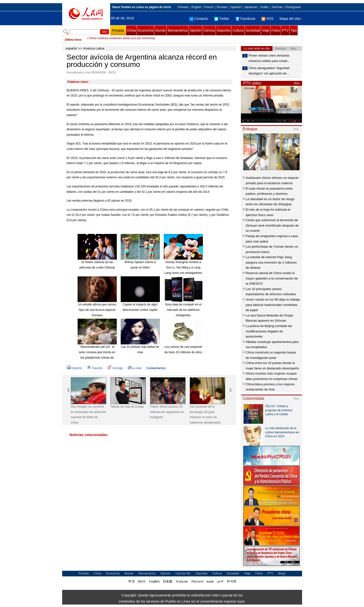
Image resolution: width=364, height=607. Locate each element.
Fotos (276, 30)
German (277, 7)
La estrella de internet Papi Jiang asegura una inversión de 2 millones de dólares (271, 262)
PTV (285, 30)
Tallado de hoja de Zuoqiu (127, 407)
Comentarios (156, 368)
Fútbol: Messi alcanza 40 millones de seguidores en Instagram (167, 412)
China (132, 30)
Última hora (73, 40)
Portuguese (293, 7)
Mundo (160, 30)
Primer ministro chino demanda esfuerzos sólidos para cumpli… (270, 58)
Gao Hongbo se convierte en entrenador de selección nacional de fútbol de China (88, 415)
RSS (267, 19)
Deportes (224, 30)
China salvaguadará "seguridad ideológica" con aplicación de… (269, 71)
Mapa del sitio (290, 19)
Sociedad (253, 30)
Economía (146, 30)
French (209, 7)
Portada (118, 30)
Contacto (199, 19)
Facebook (245, 19)
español (71, 48)
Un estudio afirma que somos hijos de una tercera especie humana (97, 310)
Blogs (282, 573)
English (196, 7)
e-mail (135, 368)
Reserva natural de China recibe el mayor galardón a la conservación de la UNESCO (272, 278)
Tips (294, 30)
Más (297, 83)
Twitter (222, 19)
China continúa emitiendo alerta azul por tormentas (122, 40)
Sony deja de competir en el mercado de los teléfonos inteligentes (183, 310)
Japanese (251, 7)
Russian (222, 7)
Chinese (183, 7)
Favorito (95, 368)
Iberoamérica (178, 30)
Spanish (236, 7)
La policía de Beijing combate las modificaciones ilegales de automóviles (269, 331)
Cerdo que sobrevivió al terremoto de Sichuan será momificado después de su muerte (272, 225)
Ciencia (209, 30)
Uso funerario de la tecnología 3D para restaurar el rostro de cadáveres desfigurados (205, 415)
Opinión (196, 30)
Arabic (264, 7)
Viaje (266, 30)
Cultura (238, 30)
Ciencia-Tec (183, 573)
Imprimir (74, 368)
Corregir (115, 368)
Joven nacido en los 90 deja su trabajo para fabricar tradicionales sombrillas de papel (273, 305)
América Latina (94, 48)
